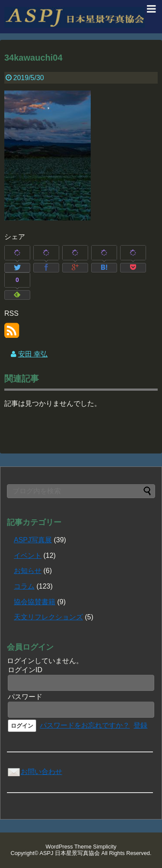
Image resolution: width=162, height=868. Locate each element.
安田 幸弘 (33, 354)
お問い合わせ (35, 772)
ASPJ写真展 (33, 540)
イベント (28, 555)
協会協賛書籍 (35, 602)
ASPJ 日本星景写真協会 (70, 853)
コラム (24, 586)
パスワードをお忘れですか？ (85, 725)
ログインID (25, 670)
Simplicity (105, 847)
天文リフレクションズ (48, 617)
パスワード (25, 697)
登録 (140, 725)
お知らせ (28, 571)
